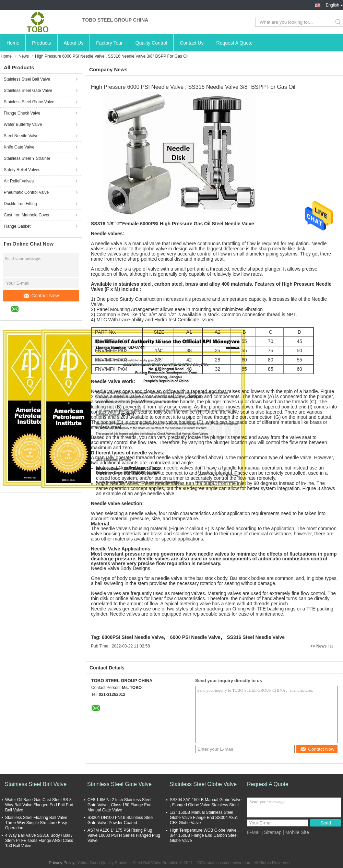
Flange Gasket (17, 226)
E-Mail (254, 832)
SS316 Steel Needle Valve (256, 637)
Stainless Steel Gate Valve (28, 91)
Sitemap (273, 832)
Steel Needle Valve (21, 136)
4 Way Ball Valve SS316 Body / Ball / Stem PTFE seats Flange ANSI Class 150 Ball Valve (39, 841)
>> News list (322, 646)
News (24, 56)
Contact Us (192, 43)
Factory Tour (109, 43)
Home (13, 43)
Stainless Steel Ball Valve (27, 79)
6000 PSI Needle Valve (195, 637)
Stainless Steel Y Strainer (27, 158)
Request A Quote (235, 43)
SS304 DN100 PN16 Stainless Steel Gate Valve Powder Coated (121, 820)
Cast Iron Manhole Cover (27, 215)
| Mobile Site (296, 832)
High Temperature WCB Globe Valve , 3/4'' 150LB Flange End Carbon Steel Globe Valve (204, 835)
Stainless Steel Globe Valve (29, 102)
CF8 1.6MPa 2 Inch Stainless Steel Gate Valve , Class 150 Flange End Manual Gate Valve (120, 805)
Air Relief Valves (19, 181)
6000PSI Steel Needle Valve (133, 637)
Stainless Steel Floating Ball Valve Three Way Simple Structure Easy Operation (36, 823)
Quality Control (151, 43)
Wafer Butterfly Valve (23, 124)
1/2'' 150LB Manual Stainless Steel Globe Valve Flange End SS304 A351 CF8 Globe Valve (204, 818)
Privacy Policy (62, 863)
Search (339, 22)
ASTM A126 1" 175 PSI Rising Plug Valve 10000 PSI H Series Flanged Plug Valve (124, 835)
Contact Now (41, 296)
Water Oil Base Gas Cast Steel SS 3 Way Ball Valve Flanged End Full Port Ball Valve (39, 805)
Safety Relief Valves (22, 170)
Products (41, 43)
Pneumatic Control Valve (26, 192)
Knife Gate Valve (19, 147)
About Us (74, 43)
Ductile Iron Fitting (20, 204)
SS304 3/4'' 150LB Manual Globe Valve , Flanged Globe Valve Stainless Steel (206, 802)
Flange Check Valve (22, 113)
